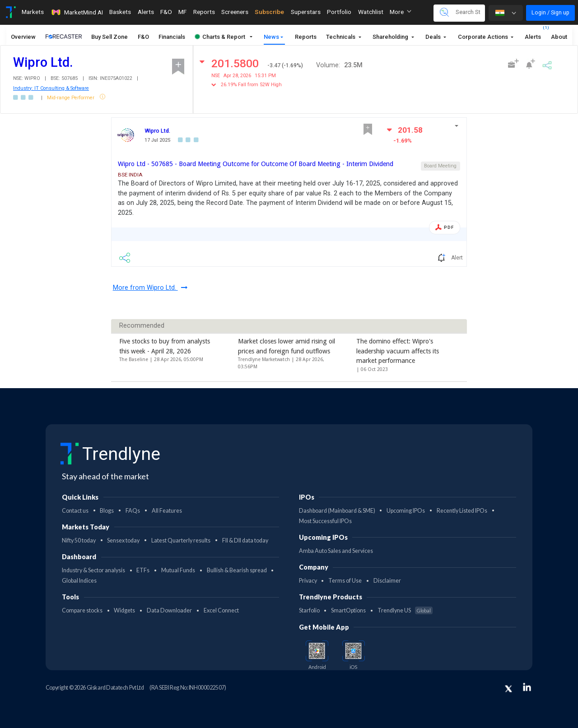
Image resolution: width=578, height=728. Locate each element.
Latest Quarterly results (181, 540)
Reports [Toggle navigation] (204, 12)
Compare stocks (82, 610)
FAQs (133, 511)
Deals (434, 37)
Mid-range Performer (71, 98)
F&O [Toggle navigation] (166, 12)
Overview (23, 37)
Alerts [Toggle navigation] (146, 12)
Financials (172, 37)
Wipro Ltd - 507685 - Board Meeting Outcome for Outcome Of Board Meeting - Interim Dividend (256, 164)
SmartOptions (348, 610)
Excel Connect (221, 610)
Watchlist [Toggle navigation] (371, 12)
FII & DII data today (245, 540)
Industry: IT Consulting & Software (51, 88)
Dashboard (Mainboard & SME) (337, 511)
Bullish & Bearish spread (237, 570)
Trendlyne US (405, 610)
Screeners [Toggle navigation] (235, 12)
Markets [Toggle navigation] (33, 12)
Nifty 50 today (79, 540)
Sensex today (123, 540)
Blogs (107, 511)
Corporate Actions (484, 37)
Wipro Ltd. (157, 131)
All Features (167, 511)
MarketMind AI (77, 12)
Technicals (341, 37)
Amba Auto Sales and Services (336, 551)
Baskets (120, 12)
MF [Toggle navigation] (182, 12)
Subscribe (269, 12)
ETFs (143, 570)
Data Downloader (169, 610)
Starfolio (309, 610)
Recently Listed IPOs (462, 511)
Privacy (308, 581)
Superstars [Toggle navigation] (306, 12)
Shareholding (391, 37)
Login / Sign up (550, 12)
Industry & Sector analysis (93, 570)
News (271, 37)
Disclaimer (387, 581)
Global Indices (79, 581)
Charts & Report (220, 37)
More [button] (401, 12)
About (559, 37)
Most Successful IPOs (325, 521)
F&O (143, 37)
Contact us (75, 511)
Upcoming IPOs (406, 511)
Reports (306, 37)
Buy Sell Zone (110, 37)
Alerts (533, 35)
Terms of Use (345, 581)
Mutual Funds (178, 570)
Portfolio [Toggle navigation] (339, 12)
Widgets (124, 610)
